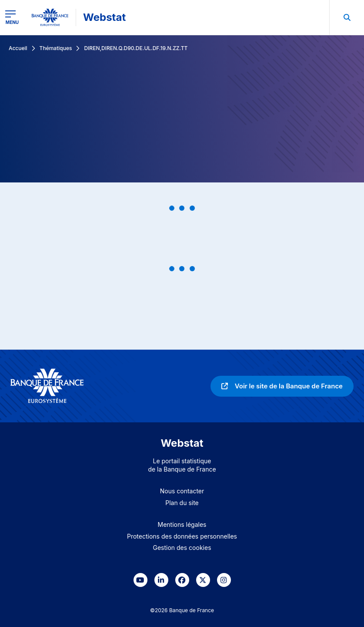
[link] (282, 386)
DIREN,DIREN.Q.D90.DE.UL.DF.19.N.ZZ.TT (136, 48)
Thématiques (56, 48)
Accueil (18, 48)
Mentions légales (182, 524)
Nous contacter (182, 491)
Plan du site (182, 503)
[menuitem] (347, 17)
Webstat (104, 17)
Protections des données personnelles (182, 536)
